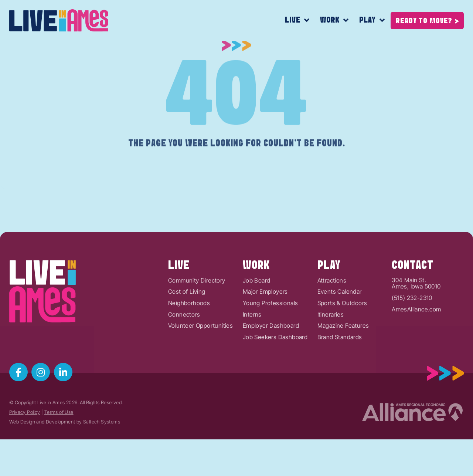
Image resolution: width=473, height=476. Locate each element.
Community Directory (197, 304)
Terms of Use (59, 412)
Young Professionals (270, 327)
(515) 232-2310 (412, 322)
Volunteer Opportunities (200, 350)
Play (372, 21)
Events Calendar (340, 316)
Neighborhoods (189, 327)
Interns (252, 338)
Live (297, 21)
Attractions (332, 304)
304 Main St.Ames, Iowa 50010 (416, 307)
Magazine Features (343, 350)
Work (334, 21)
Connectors (184, 338)
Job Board (257, 304)
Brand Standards (340, 361)
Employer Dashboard (271, 350)
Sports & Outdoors (342, 327)
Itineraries (331, 338)
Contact (413, 289)
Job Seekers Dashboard (275, 361)
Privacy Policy (25, 412)
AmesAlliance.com (416, 333)
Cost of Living (187, 316)
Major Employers (265, 316)
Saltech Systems (102, 422)
